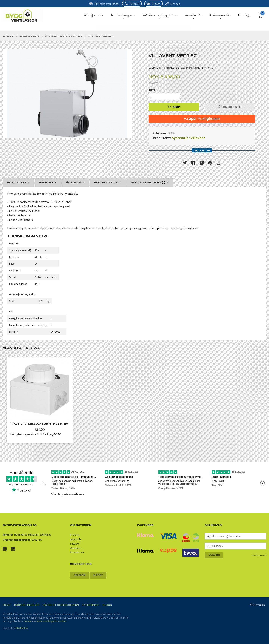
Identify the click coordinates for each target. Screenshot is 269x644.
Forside (75, 535)
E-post (156, 4)
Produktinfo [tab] (17, 182)
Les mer (28, 621)
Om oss (175, 4)
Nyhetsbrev (91, 605)
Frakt (7, 605)
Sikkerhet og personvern (61, 605)
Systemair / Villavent (188, 138)
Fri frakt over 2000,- (107, 4)
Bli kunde (76, 539)
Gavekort (76, 548)
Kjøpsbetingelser (27, 605)
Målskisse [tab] (46, 182)
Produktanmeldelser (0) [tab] (148, 182)
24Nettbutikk (22, 628)
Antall (153, 90)
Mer (241, 15)
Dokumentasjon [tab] (106, 182)
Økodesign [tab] (74, 182)
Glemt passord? (259, 555)
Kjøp (174, 107)
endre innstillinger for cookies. (52, 621)
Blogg (107, 605)
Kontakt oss (77, 553)
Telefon (134, 4)
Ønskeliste (230, 107)
